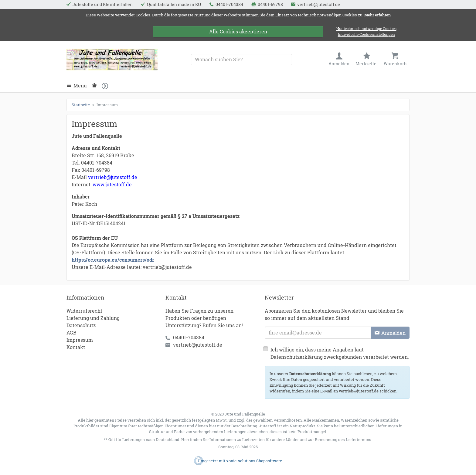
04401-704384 (189, 337)
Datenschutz (81, 325)
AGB (71, 332)
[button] (107, 86)
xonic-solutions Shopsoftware (254, 461)
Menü (80, 85)
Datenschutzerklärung (310, 374)
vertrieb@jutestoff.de (198, 345)
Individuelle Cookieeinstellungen (366, 35)
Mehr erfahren (377, 15)
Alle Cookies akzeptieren (238, 31)
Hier (185, 439)
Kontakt (76, 347)
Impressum (80, 340)
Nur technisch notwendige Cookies (366, 29)
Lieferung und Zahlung (93, 318)
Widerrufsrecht (84, 311)
